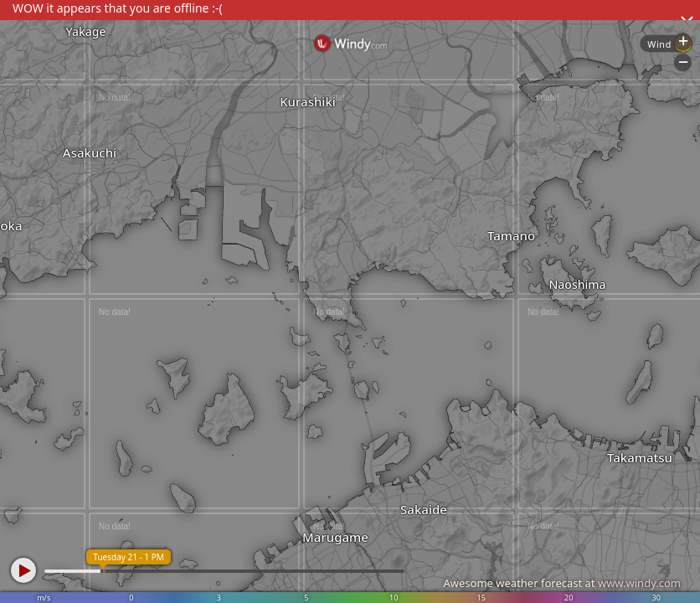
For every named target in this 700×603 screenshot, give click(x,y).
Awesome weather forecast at (562, 583)
